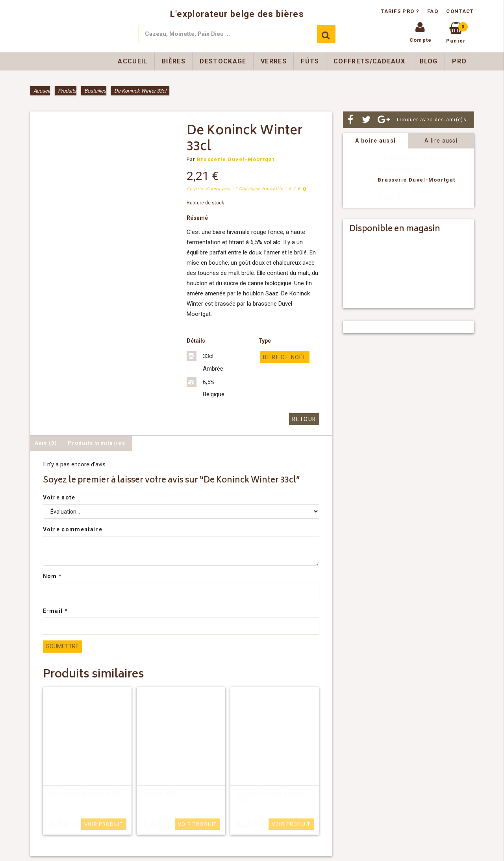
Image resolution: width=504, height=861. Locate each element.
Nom (53, 576)
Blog (429, 61)
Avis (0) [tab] (46, 443)
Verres (274, 61)
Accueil (132, 61)
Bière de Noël (283, 357)
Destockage (223, 61)
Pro (459, 61)
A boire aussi (375, 141)
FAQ (433, 11)
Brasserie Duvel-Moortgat (236, 159)
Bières (174, 61)
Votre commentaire (73, 529)
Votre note (59, 497)
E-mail (55, 610)
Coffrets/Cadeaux (369, 61)
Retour (305, 419)
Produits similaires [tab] (96, 443)
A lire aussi (441, 141)
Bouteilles (95, 91)
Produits (67, 91)
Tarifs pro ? (401, 11)
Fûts (310, 61)
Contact (460, 11)
